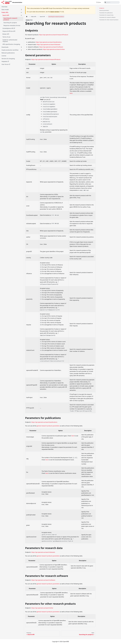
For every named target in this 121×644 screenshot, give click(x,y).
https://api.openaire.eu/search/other (54, 49)
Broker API (6, 34)
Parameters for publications (106, 13)
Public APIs (5, 12)
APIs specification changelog (11, 44)
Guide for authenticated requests (10, 41)
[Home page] (27, 17)
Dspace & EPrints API (9, 31)
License (4, 56)
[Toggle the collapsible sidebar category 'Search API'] (21, 15)
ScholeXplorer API (9, 28)
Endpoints (102, 8)
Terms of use (6, 37)
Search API (6, 15)
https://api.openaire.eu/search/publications (49, 42)
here (71, 93)
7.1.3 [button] (98, 2)
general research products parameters (48, 426)
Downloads (5, 47)
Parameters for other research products (109, 20)
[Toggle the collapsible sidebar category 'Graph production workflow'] (21, 50)
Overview (4, 7)
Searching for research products (10, 19)
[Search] (112, 2)
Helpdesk (5, 61)
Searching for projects (10, 23)
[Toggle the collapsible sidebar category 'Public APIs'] (21, 12)
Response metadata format (12, 25)
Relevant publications (8, 53)
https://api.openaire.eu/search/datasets (48, 44)
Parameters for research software (107, 17)
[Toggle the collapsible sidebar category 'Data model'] (21, 10)
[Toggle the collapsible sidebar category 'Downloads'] (21, 47)
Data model (5, 10)
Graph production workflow (10, 50)
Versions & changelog (8, 59)
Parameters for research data (106, 15)
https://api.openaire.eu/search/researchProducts (54, 35)
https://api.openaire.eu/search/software (51, 47)
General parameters (104, 10)
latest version (55, 12)
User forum (6, 64)
